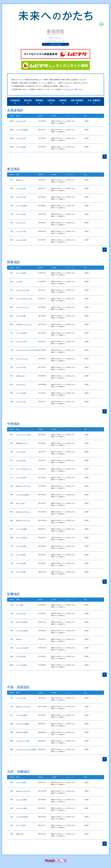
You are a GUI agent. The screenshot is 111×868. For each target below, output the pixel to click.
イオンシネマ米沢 (21, 214)
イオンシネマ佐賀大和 (22, 817)
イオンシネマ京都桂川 (22, 631)
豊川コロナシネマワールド (23, 520)
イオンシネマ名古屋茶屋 (23, 495)
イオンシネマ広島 (21, 698)
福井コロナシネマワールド (23, 486)
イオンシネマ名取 (21, 197)
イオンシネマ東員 (21, 572)
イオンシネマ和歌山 (22, 665)
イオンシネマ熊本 (21, 825)
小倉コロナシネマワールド (23, 791)
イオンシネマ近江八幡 (22, 648)
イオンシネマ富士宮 (22, 538)
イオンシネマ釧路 (21, 147)
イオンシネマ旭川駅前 (22, 130)
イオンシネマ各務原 (22, 529)
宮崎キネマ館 (20, 834)
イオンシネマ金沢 (21, 460)
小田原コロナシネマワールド (24, 324)
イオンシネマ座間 (21, 316)
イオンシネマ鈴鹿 (21, 563)
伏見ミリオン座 (20, 503)
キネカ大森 (19, 281)
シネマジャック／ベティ (23, 307)
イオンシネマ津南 (21, 546)
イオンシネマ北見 (21, 138)
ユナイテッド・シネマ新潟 (23, 435)
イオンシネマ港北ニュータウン (24, 299)
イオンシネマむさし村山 (23, 290)
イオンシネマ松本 (21, 452)
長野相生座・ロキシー (22, 443)
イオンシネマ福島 (21, 240)
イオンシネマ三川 (21, 223)
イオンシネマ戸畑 (21, 782)
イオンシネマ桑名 (21, 555)
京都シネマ (19, 639)
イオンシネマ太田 (21, 402)
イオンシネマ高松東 (22, 715)
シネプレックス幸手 (22, 342)
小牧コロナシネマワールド (23, 512)
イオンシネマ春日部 (22, 333)
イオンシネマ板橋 (21, 273)
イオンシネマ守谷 (21, 367)
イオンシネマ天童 (21, 231)
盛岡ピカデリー (20, 180)
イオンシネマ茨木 (21, 613)
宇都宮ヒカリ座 (20, 376)
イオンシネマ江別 (21, 121)
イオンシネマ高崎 (21, 393)
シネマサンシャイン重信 (23, 741)
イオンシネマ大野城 (22, 808)
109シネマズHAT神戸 (22, 622)
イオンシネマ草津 (21, 656)
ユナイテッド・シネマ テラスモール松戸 (27, 350)
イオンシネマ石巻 (21, 188)
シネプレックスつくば (22, 359)
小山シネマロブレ (21, 384)
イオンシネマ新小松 (22, 477)
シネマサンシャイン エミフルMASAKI (26, 749)
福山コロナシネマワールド (23, 707)
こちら (70, 89)
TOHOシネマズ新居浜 (22, 732)
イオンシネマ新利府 (22, 206)
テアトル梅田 (20, 605)
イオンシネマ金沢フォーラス (24, 469)
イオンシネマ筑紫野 (22, 800)
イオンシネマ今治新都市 (23, 724)
